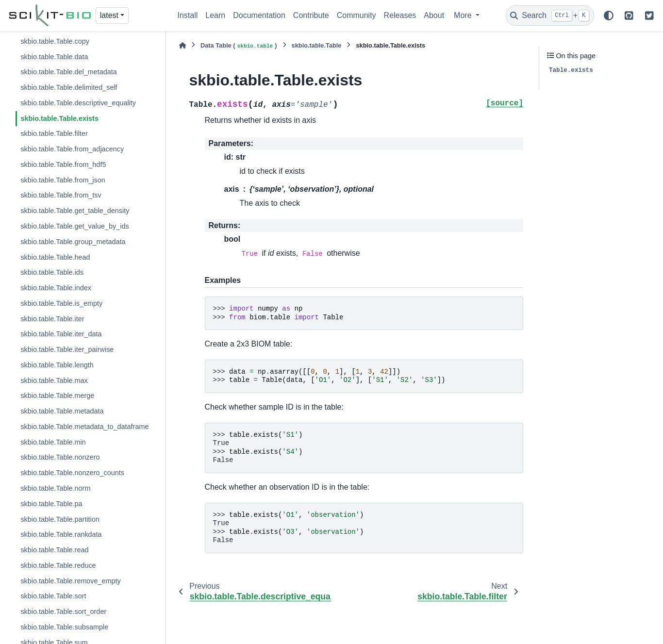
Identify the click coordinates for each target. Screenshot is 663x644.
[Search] (550, 16)
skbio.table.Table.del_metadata (68, 72)
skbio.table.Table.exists (59, 118)
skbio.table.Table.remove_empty (70, 581)
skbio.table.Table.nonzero (60, 457)
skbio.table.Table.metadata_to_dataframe (84, 427)
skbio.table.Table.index (56, 288)
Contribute (311, 15)
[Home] (182, 45)
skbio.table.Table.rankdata (61, 534)
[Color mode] (609, 16)
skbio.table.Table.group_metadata (73, 242)
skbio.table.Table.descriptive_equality (78, 103)
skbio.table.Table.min (53, 442)
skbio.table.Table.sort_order (63, 611)
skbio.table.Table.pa (51, 504)
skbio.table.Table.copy (55, 41)
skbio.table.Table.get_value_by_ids (75, 226)
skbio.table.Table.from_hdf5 (63, 165)
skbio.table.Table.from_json (63, 180)
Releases (400, 15)
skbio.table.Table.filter (54, 133)
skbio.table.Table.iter (52, 319)
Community (356, 15)
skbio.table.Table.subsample (64, 627)
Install (188, 15)
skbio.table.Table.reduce (58, 565)
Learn (215, 15)
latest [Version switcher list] (109, 15)
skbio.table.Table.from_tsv (61, 195)
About (434, 15)
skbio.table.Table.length (57, 365)
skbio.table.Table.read (54, 550)
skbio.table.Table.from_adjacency (72, 149)
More (464, 15)
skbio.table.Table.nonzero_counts (72, 473)
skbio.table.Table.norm (55, 488)
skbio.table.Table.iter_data (61, 334)
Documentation (259, 15)
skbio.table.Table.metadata (62, 411)
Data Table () (239, 46)
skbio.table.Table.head (55, 257)
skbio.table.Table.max (54, 380)
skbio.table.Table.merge (57, 396)
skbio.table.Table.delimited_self (69, 87)
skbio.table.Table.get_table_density (75, 211)
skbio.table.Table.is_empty (61, 303)
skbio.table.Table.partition (60, 519)
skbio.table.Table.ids (52, 272)
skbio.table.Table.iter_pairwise (67, 349)
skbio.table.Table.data (54, 57)
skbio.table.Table (317, 45)
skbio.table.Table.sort (53, 596)
